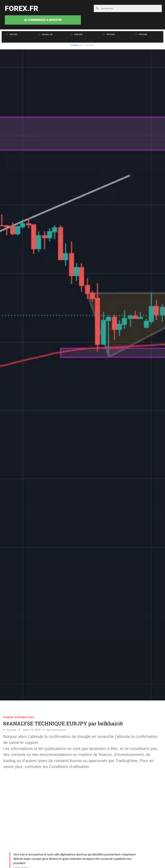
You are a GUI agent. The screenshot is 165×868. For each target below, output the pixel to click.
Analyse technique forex (19, 717)
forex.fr (22, 8)
